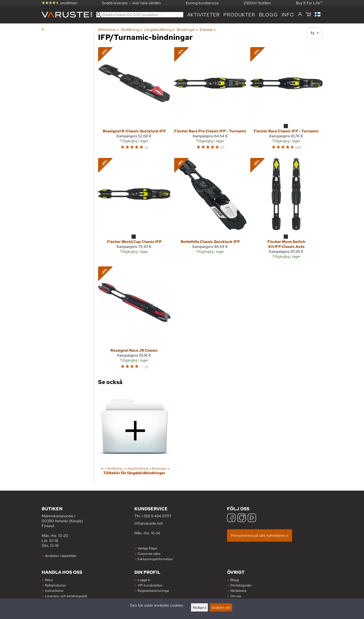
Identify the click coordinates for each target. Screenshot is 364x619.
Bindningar (187, 30)
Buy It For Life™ (309, 3)
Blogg (235, 580)
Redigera (199, 607)
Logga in (144, 580)
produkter (239, 15)
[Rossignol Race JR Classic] (134, 320)
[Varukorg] (309, 15)
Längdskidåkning (159, 30)
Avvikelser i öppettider (61, 556)
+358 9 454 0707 (156, 516)
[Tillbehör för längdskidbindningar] (134, 437)
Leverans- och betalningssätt (66, 596)
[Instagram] (242, 518)
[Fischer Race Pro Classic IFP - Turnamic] (210, 101)
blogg (268, 15)
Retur (49, 580)
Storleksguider (241, 585)
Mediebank (238, 591)
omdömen (59, 3)
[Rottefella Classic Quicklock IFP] (210, 210)
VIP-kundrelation (150, 585)
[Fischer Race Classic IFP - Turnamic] (286, 101)
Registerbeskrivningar (153, 591)
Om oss (236, 596)
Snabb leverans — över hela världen (131, 3)
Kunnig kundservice (202, 3)
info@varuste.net (149, 523)
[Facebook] (231, 518)
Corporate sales (149, 554)
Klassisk (208, 30)
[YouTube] (252, 518)
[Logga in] (300, 15)
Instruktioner (54, 591)
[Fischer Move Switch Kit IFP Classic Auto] (286, 210)
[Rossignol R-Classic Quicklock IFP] (134, 101)
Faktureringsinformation (155, 559)
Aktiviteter (204, 15)
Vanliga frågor (148, 548)
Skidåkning (131, 30)
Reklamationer (55, 585)
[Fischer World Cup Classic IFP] (134, 210)
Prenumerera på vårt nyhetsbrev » (260, 535)
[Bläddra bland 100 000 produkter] (140, 15)
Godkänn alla (221, 607)
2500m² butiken (257, 3)
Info (288, 15)
